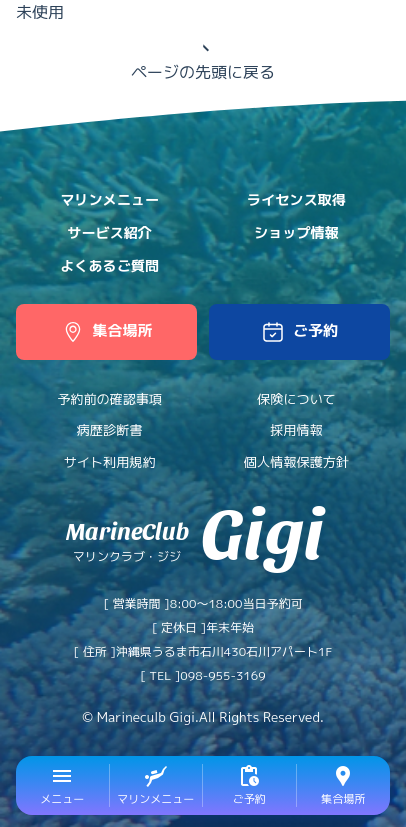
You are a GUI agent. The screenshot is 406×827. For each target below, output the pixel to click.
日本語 (310, 26)
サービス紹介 (109, 233)
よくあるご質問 (109, 266)
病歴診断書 (110, 430)
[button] (299, 332)
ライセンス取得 (296, 200)
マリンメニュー (109, 200)
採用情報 (296, 430)
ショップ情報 (296, 233)
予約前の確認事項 (109, 399)
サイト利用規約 (110, 462)
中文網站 (364, 26)
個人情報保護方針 (296, 462)
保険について (296, 399)
